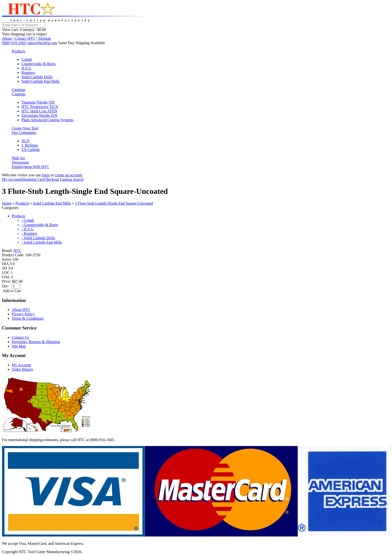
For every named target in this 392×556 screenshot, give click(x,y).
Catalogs (19, 90)
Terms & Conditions (28, 318)
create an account (68, 175)
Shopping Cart (33, 179)
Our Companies (24, 133)
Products (19, 51)
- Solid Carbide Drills (38, 238)
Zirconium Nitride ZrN (39, 115)
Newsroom (20, 162)
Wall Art (18, 158)
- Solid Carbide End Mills (42, 242)
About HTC (21, 310)
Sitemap (44, 38)
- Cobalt (28, 220)
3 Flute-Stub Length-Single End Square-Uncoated (114, 203)
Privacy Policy (23, 314)
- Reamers (29, 233)
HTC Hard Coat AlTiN (39, 111)
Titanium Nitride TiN (38, 102)
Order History (23, 369)
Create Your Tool (25, 128)
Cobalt (27, 59)
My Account (12, 179)
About (7, 38)
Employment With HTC (30, 167)
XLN (25, 141)
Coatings (19, 94)
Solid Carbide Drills (37, 77)
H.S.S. (26, 68)
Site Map (19, 346)
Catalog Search (72, 179)
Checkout (51, 179)
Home (7, 203)
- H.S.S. (28, 229)
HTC (18, 251)
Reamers (28, 73)
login (46, 175)
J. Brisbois (30, 145)
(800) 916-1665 (14, 43)
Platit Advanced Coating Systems (48, 120)
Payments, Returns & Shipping (36, 342)
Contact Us (20, 337)
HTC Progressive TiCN (40, 107)
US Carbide (31, 150)
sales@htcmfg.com (42, 43)
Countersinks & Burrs (39, 64)
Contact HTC (25, 38)
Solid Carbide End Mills (40, 81)
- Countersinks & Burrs (40, 225)
